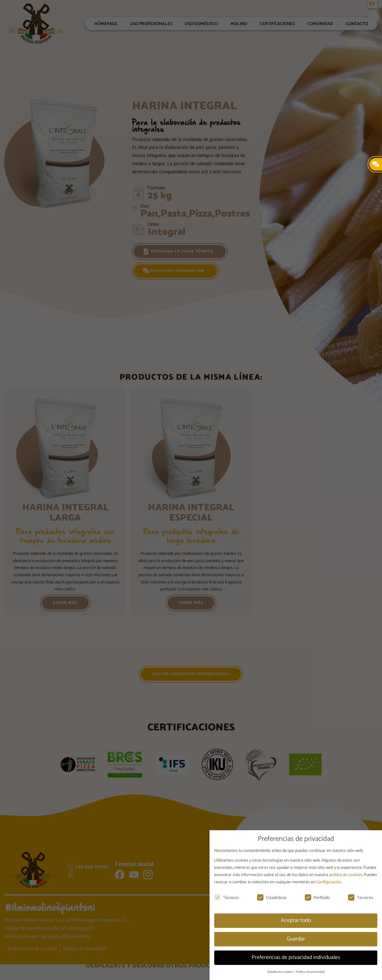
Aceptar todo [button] (296, 920)
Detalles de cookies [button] (280, 972)
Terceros (361, 898)
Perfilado (317, 898)
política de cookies (346, 875)
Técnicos (227, 898)
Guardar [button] (296, 939)
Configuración (329, 882)
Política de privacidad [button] (310, 972)
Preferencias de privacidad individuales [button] (296, 957)
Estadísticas (272, 898)
